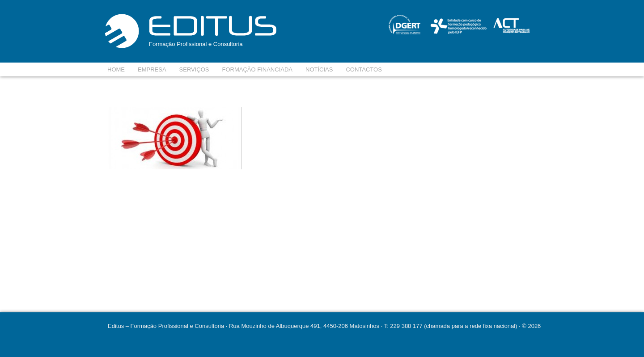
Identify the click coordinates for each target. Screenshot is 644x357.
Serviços (194, 69)
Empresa (152, 69)
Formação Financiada (257, 69)
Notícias (319, 69)
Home (116, 69)
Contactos (364, 69)
